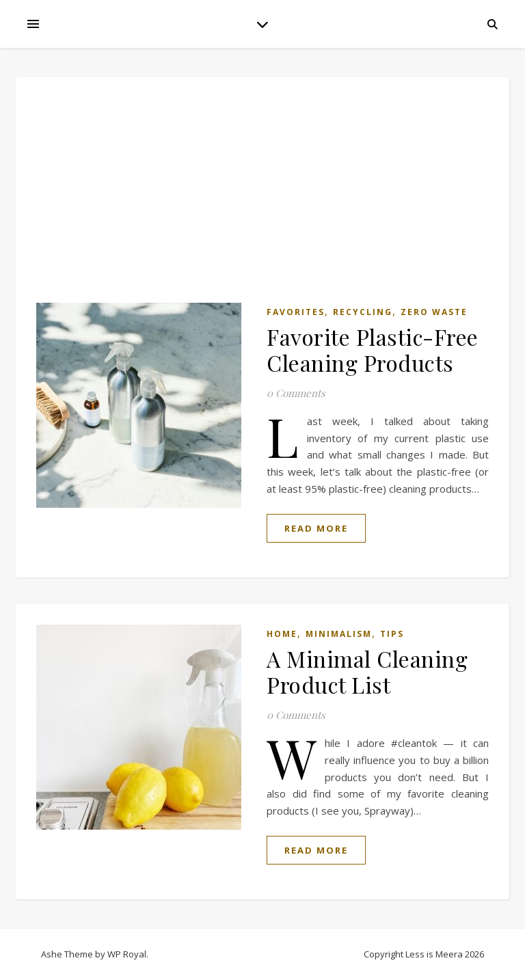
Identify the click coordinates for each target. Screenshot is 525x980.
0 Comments (296, 393)
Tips (392, 634)
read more (316, 528)
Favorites (296, 312)
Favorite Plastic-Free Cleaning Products (373, 350)
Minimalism (339, 634)
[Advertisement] (262, 200)
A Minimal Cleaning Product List (367, 671)
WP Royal (127, 954)
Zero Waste (434, 312)
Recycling (363, 312)
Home (282, 634)
